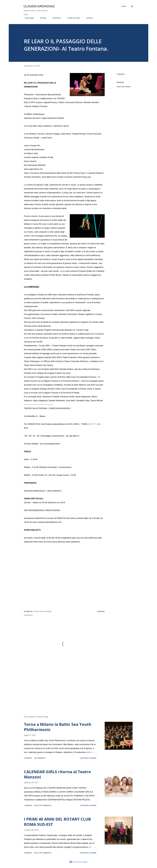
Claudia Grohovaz (39, 6)
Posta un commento (43, 805)
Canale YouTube (72, 18)
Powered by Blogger (78, 862)
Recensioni (55, 18)
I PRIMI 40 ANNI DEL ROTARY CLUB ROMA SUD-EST (57, 822)
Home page (28, 18)
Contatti (88, 18)
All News (42, 18)
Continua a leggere (88, 758)
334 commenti (40, 758)
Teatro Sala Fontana (124, 87)
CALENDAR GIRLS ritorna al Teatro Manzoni (57, 774)
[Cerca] (124, 6)
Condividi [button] (121, 74)
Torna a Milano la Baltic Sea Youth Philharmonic (58, 727)
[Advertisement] (61, 688)
